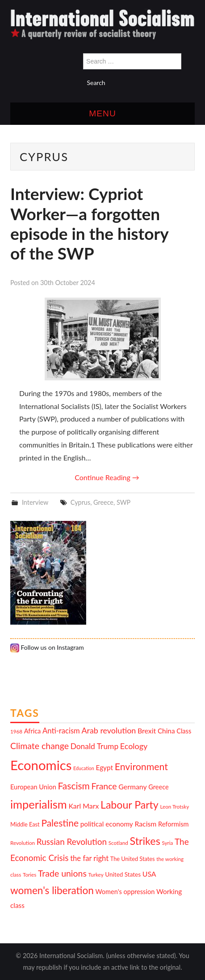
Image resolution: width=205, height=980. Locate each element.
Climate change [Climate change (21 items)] (40, 746)
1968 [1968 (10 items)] (16, 731)
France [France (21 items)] (104, 786)
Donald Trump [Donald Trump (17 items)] (95, 746)
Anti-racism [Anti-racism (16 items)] (61, 731)
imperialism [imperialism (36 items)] (39, 804)
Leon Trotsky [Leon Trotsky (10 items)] (174, 806)
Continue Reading (107, 477)
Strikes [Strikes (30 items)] (145, 841)
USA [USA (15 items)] (149, 874)
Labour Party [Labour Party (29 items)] (130, 805)
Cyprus (80, 502)
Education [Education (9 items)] (84, 768)
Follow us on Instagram (47, 647)
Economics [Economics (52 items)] (41, 765)
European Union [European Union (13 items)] (33, 787)
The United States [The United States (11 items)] (133, 859)
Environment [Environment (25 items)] (141, 767)
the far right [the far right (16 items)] (89, 858)
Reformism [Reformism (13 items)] (173, 824)
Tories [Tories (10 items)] (29, 874)
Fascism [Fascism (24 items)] (73, 786)
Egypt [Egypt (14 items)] (105, 767)
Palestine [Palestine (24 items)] (60, 823)
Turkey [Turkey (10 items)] (96, 874)
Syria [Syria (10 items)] (167, 843)
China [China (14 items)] (166, 731)
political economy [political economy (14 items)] (107, 824)
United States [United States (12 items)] (123, 874)
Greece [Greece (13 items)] (158, 787)
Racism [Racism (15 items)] (145, 824)
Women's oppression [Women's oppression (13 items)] (125, 892)
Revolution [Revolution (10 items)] (23, 843)
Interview (35, 502)
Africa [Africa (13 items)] (33, 731)
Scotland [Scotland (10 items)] (118, 843)
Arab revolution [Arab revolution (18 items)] (109, 730)
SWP (123, 502)
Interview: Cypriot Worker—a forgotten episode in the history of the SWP (89, 223)
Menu (102, 113)
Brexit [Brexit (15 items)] (147, 731)
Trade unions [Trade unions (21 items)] (62, 873)
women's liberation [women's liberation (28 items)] (52, 890)
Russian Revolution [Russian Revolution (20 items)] (72, 842)
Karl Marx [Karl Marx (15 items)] (84, 806)
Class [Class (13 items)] (184, 731)
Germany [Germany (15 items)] (132, 786)
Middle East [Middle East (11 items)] (25, 824)
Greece (103, 502)
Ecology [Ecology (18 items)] (134, 746)
